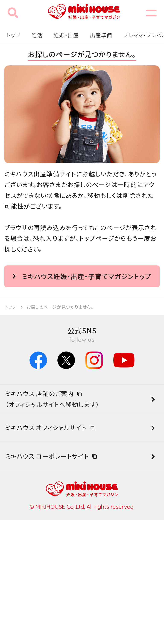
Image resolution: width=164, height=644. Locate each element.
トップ (14, 35)
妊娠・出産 (66, 35)
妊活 (37, 35)
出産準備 (101, 35)
